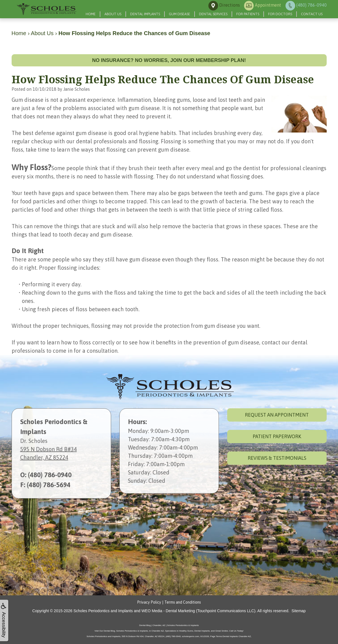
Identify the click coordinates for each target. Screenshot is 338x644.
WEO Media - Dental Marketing (168, 611)
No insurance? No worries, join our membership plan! (169, 60)
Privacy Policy (149, 602)
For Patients (248, 14)
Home (91, 14)
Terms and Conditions (183, 602)
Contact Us (312, 14)
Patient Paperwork (277, 436)
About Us (113, 14)
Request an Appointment (277, 415)
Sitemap (299, 611)
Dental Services (213, 14)
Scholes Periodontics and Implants (103, 611)
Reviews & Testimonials (277, 458)
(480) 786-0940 (50, 475)
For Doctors (280, 14)
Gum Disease (180, 14)
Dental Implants (145, 14)
